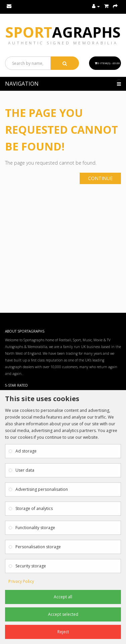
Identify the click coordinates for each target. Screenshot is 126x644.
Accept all (63, 597)
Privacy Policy (21, 581)
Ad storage (26, 451)
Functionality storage (35, 528)
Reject (63, 632)
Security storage (31, 566)
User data (25, 470)
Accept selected (63, 614)
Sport (63, 32)
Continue (100, 178)
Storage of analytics (34, 508)
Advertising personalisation (42, 489)
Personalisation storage (38, 547)
